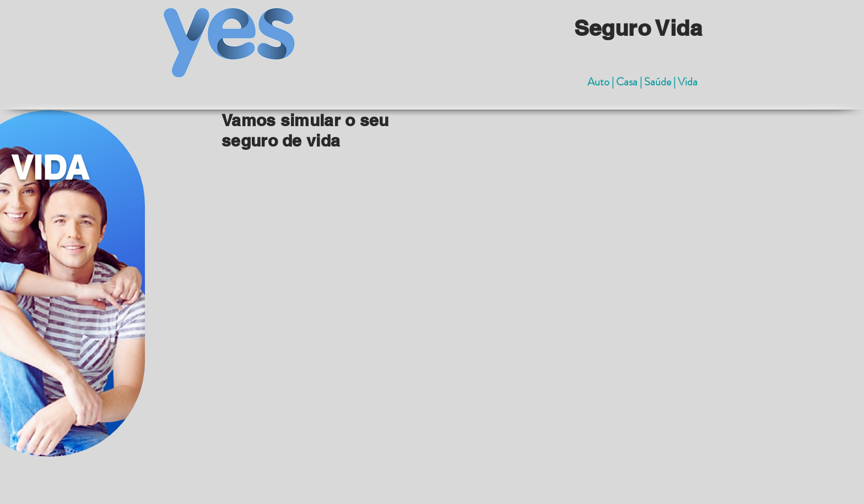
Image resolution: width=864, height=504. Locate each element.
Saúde (659, 82)
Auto (600, 82)
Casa (628, 82)
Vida (688, 82)
